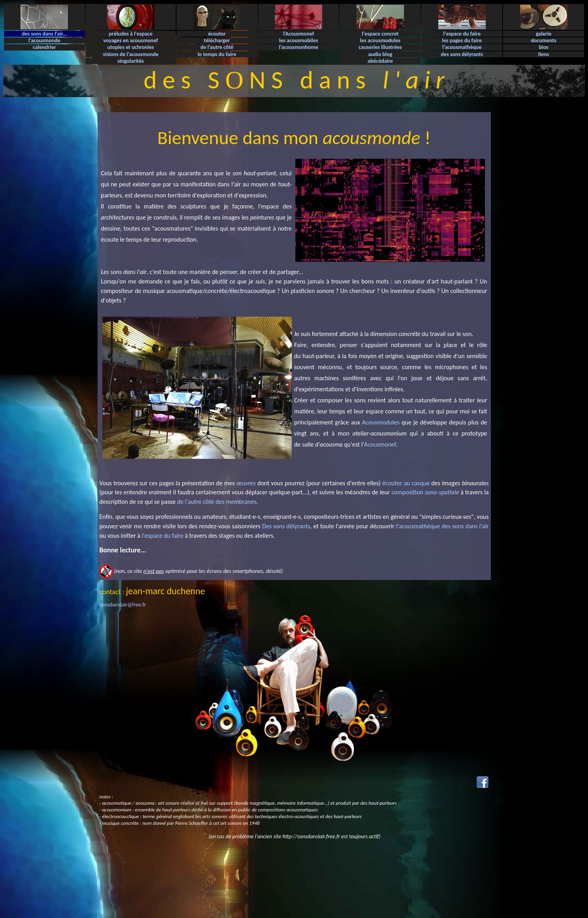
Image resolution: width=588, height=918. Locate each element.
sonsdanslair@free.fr (123, 605)
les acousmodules (380, 40)
